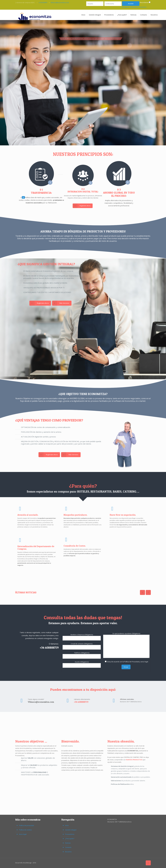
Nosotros (68, 852)
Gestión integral (71, 830)
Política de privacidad (26, 825)
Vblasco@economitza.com (60, 3)
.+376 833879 (43, 3)
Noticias (68, 843)
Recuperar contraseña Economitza (134, 7)
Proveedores (70, 834)
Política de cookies (25, 830)
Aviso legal (23, 834)
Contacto (68, 847)
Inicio (67, 825)
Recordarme (144, 2)
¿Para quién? (70, 839)
